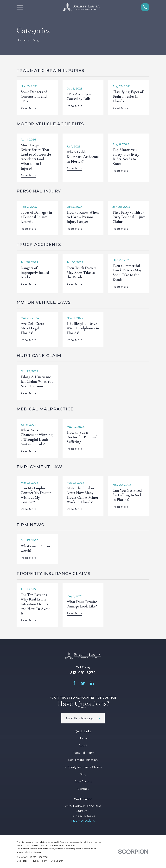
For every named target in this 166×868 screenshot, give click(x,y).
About (83, 745)
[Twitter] (83, 683)
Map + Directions (83, 821)
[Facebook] (74, 683)
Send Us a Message (83, 718)
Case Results (83, 781)
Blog (83, 774)
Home (83, 738)
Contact (83, 789)
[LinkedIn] (92, 683)
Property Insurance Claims (83, 767)
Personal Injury (83, 753)
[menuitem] (22, 861)
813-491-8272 (83, 673)
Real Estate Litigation (83, 760)
